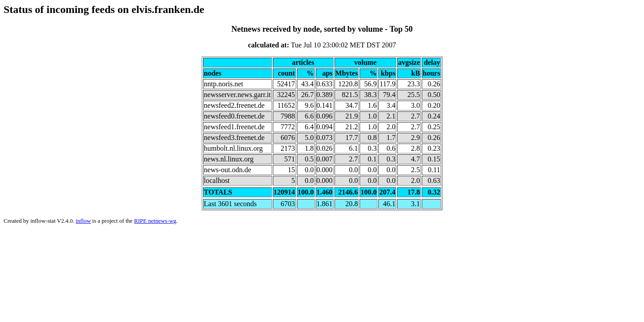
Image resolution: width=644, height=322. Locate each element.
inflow (83, 221)
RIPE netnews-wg (155, 221)
